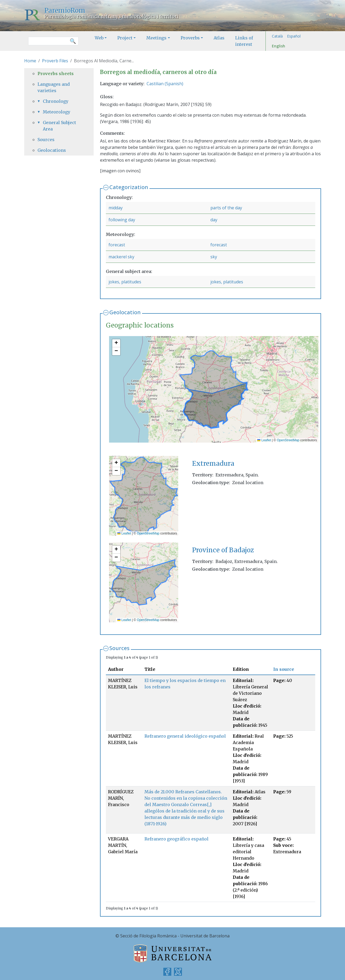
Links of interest (244, 41)
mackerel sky (121, 257)
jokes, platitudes (125, 282)
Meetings (156, 38)
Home (30, 61)
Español (294, 36)
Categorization (129, 187)
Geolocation (125, 312)
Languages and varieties (54, 87)
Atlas (219, 38)
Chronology (56, 101)
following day (122, 220)
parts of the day (226, 208)
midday (116, 208)
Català (277, 36)
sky (214, 257)
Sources (119, 648)
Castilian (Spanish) (165, 84)
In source (284, 669)
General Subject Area (59, 126)
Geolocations (52, 150)
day (214, 220)
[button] (116, 343)
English (279, 46)
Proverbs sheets (56, 73)
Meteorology (57, 112)
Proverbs (190, 38)
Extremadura (213, 464)
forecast (117, 245)
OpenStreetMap (288, 440)
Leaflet (264, 440)
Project (125, 38)
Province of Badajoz (223, 550)
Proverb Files (55, 61)
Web (99, 38)
